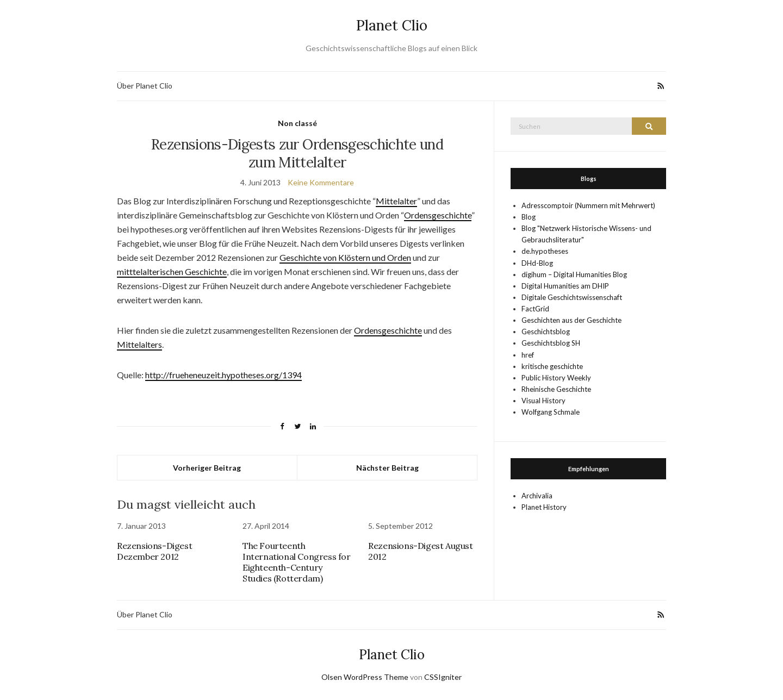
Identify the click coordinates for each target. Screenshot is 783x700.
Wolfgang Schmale (551, 412)
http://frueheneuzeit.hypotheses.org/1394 (223, 375)
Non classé (297, 123)
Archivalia (537, 496)
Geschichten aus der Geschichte (571, 320)
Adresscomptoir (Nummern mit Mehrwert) (588, 205)
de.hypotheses (545, 251)
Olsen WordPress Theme (365, 677)
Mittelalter (396, 201)
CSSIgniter (443, 677)
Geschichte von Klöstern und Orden (345, 257)
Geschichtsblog (546, 332)
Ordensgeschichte (438, 215)
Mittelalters (139, 344)
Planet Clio (392, 25)
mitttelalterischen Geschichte (172, 271)
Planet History (544, 507)
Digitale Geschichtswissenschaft (572, 297)
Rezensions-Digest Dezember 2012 (154, 551)
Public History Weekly (556, 378)
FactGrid (535, 309)
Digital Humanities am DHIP (565, 286)
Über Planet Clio (145, 86)
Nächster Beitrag (387, 468)
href (528, 355)
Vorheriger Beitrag (207, 468)
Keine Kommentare (321, 182)
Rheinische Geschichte (556, 389)
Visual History (543, 401)
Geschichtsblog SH (551, 343)
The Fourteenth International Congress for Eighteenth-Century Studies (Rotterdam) (297, 562)
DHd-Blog (537, 263)
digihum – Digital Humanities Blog (574, 274)
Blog (529, 217)
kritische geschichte (552, 366)
